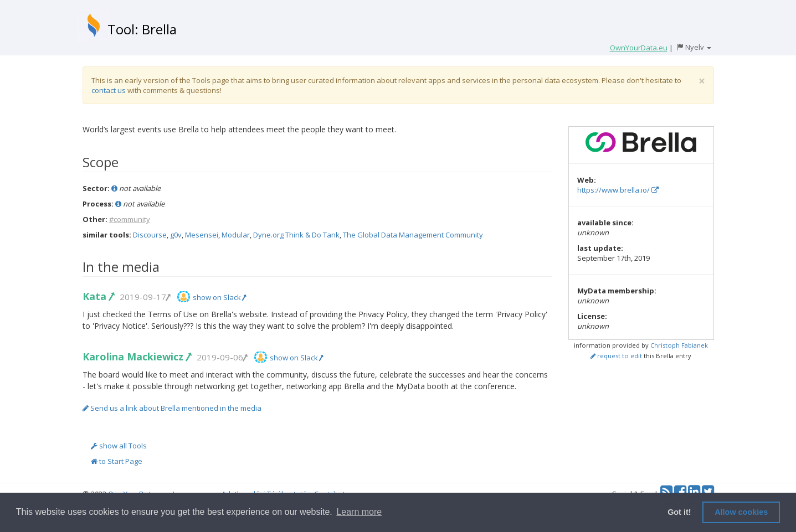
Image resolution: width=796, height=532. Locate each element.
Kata (98, 296)
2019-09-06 (222, 357)
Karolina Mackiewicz (137, 357)
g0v (176, 235)
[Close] (702, 81)
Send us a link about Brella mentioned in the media (172, 408)
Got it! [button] (679, 512)
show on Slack (219, 297)
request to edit (616, 356)
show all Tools (119, 446)
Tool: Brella (142, 29)
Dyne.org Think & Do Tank (296, 235)
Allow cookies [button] (741, 512)
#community (130, 219)
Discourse (150, 235)
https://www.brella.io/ (618, 190)
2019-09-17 (145, 297)
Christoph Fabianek (679, 345)
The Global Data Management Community (413, 235)
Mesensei (202, 235)
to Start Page (117, 461)
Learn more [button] (359, 512)
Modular (236, 235)
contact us (109, 90)
